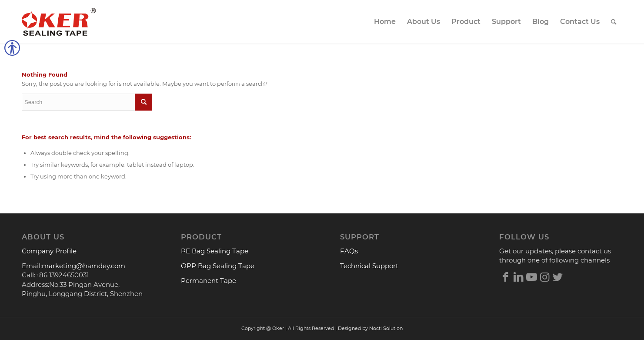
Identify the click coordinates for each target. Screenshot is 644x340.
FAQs (349, 251)
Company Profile (49, 251)
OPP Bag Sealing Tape (218, 266)
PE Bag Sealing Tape (215, 251)
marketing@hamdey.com (83, 266)
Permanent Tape (209, 281)
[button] (4, 50)
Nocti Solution (386, 328)
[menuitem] (385, 22)
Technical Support (369, 266)
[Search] (614, 22)
